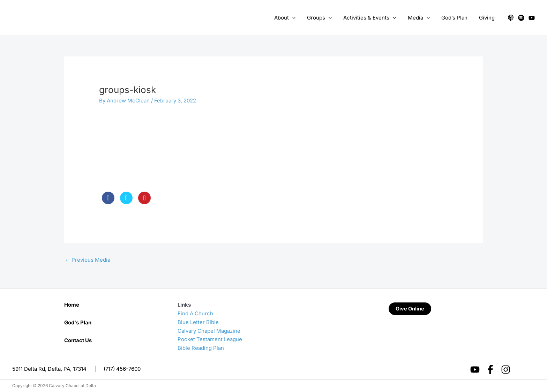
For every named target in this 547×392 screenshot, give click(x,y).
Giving (488, 18)
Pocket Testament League (210, 339)
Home (72, 305)
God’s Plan (456, 18)
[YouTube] (532, 18)
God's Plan (78, 322)
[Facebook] (490, 370)
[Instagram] (506, 370)
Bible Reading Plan (201, 348)
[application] (298, 18)
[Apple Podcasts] (511, 18)
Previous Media (88, 260)
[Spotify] (521, 18)
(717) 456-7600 (122, 369)
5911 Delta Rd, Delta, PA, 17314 (49, 369)
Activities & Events (374, 18)
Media (422, 18)
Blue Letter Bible (198, 322)
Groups (325, 18)
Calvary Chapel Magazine (209, 331)
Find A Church (195, 313)
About (291, 18)
